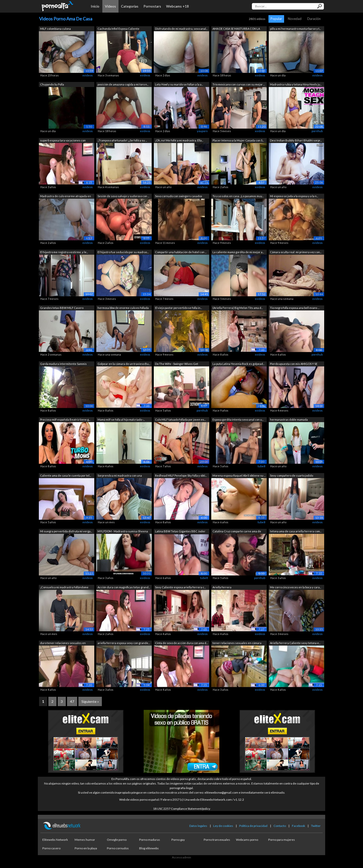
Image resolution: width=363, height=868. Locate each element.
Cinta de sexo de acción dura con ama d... (181, 643)
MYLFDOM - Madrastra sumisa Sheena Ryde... (123, 532)
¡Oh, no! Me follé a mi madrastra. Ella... (179, 140)
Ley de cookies (223, 826)
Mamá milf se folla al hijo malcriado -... (121, 419)
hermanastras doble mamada (289, 419)
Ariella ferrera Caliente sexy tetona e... (295, 643)
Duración (314, 19)
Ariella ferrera (222, 587)
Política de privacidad (253, 826)
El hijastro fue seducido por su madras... (123, 252)
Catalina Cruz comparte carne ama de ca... (237, 532)
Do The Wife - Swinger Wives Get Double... (177, 364)
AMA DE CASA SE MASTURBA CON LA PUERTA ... (236, 29)
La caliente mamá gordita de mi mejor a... (238, 252)
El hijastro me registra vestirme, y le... (64, 252)
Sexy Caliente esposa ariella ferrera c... (180, 587)
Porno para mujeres (282, 840)
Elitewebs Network (55, 840)
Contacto (280, 826)
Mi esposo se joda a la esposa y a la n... (294, 196)
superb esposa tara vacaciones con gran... (63, 141)
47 (72, 701)
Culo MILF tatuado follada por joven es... (180, 419)
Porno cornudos (118, 848)
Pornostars (152, 6)
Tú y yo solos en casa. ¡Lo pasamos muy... (238, 196)
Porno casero (51, 848)
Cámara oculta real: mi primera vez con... (296, 252)
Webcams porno (247, 840)
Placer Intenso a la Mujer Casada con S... (238, 140)
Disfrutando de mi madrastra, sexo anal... (181, 29)
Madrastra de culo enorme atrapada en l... (66, 197)
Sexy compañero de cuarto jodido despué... (292, 476)
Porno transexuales (217, 840)
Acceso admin (181, 857)
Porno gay (178, 840)
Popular (276, 19)
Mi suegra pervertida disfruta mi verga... (66, 531)
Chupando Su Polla (52, 84)
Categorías (130, 6)
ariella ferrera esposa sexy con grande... (124, 643)
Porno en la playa (86, 848)
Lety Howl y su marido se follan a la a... (179, 84)
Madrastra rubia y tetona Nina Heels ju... (296, 84)
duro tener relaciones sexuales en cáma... (63, 643)
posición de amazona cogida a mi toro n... (123, 84)
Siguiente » (90, 701)
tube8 (261, 466)
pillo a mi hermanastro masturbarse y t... (295, 29)
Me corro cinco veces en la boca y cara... (296, 587)
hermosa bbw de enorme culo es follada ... (123, 308)
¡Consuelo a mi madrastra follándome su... (64, 588)
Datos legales (198, 826)
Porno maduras (150, 840)
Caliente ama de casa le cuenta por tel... (66, 475)
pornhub (317, 131)
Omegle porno (117, 840)
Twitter (316, 826)
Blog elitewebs (149, 848)
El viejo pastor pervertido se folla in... (178, 308)
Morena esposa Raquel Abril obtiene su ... (239, 475)
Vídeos (110, 6)
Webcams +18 (177, 6)
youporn (202, 131)
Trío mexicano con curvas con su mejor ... (239, 84)
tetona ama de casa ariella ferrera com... (296, 531)
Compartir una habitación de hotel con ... (181, 252)
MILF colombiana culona (55, 29)
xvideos (88, 75)
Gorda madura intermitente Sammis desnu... (63, 364)
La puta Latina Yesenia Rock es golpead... (238, 364)
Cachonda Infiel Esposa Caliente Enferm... (118, 29)
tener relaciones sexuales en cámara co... (237, 643)
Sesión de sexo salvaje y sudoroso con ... (123, 196)
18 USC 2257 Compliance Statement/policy (182, 809)
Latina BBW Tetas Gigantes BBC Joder (180, 531)
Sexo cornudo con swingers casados (179, 196)
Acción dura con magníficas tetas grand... (124, 587)
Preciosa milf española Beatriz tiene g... (65, 419)
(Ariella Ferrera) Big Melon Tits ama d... (238, 308)
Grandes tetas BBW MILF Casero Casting (62, 308)
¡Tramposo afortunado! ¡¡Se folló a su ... (122, 140)
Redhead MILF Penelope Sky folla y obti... (181, 475)
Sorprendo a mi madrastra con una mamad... (120, 476)
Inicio (95, 6)
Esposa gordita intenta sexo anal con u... (238, 419)
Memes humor (85, 840)
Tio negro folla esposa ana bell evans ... (295, 308)
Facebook (298, 826)
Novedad (295, 19)
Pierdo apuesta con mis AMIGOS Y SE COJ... (294, 364)
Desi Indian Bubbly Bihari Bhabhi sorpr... (296, 140)
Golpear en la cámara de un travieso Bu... (124, 364)
